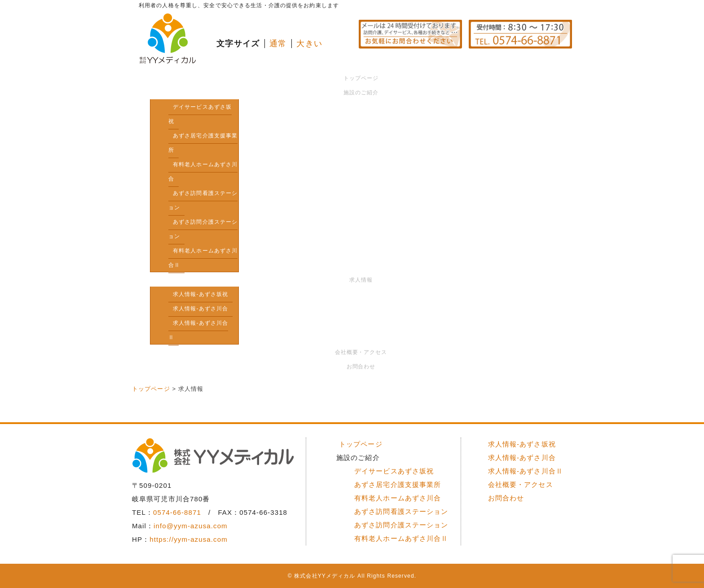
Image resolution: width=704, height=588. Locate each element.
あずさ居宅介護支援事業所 (203, 143)
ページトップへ (543, 416)
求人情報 (361, 280)
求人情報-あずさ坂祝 (200, 294)
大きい (309, 44)
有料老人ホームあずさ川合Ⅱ (203, 258)
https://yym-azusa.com (189, 539)
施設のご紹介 (361, 93)
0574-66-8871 (177, 512)
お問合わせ (361, 367)
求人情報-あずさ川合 (200, 309)
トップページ (361, 78)
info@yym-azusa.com (191, 526)
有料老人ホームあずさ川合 (203, 172)
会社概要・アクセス (361, 352)
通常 (278, 44)
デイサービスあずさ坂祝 (200, 114)
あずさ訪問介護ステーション (203, 229)
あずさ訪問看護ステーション (203, 200)
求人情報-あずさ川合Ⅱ (198, 330)
